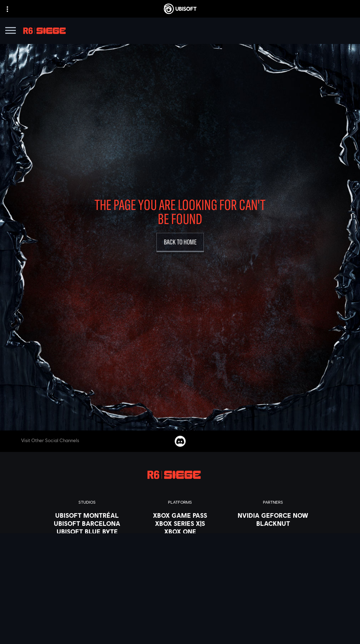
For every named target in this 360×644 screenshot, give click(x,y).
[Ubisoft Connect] (180, 556)
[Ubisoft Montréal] (87, 515)
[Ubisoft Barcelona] (87, 523)
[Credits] (87, 596)
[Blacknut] (273, 523)
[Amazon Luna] (180, 564)
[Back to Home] (180, 243)
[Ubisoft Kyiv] (87, 548)
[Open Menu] (11, 31)
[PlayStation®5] (180, 540)
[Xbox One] (180, 531)
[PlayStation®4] (180, 548)
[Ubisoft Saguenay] (87, 572)
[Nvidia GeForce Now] (273, 515)
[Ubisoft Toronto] (87, 588)
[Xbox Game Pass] (180, 515)
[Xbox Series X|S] (180, 523)
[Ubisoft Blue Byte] (87, 531)
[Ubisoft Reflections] (87, 564)
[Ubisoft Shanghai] (87, 580)
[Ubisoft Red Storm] (87, 556)
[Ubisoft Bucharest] (87, 540)
